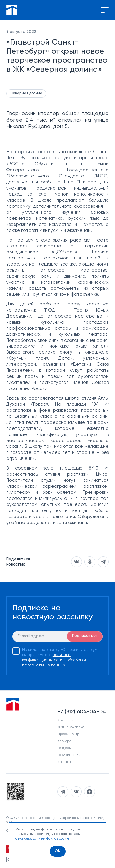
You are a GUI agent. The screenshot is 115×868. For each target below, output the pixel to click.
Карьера (64, 741)
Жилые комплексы (72, 727)
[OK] (58, 851)
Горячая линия (69, 755)
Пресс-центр (68, 734)
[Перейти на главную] (12, 10)
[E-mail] (57, 636)
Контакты (65, 762)
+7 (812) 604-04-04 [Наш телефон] (82, 712)
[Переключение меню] (105, 10)
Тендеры (64, 748)
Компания (65, 720)
